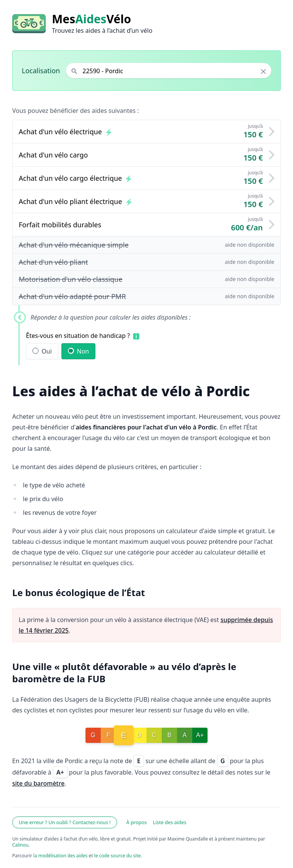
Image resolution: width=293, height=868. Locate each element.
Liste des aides (170, 822)
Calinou (20, 845)
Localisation (41, 71)
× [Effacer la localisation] (263, 71)
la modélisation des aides (60, 856)
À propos (137, 822)
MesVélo (91, 19)
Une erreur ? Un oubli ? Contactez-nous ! (65, 822)
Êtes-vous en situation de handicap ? (78, 336)
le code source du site (118, 856)
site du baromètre (38, 783)
